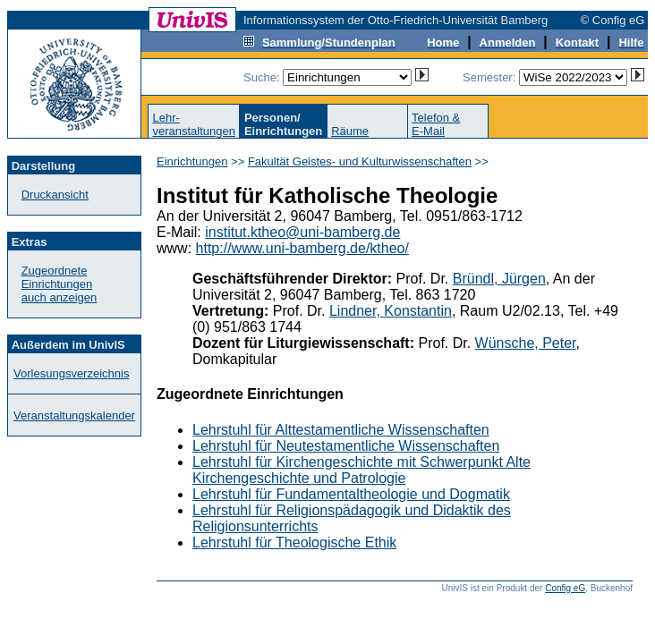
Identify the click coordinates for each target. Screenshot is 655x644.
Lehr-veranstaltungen (194, 124)
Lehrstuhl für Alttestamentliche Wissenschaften (341, 430)
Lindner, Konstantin (391, 311)
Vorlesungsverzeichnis (71, 373)
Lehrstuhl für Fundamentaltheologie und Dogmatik (351, 494)
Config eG (565, 588)
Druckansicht (55, 195)
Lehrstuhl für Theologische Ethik (294, 542)
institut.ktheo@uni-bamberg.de (302, 232)
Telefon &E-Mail (436, 124)
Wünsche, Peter (526, 343)
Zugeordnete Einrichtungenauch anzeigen (60, 284)
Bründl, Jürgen (499, 279)
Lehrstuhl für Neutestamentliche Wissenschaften (346, 446)
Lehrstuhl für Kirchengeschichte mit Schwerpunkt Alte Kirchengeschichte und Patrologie (362, 470)
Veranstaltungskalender (74, 415)
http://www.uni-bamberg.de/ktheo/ (302, 248)
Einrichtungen (192, 161)
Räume (350, 131)
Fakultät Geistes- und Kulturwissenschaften (360, 161)
